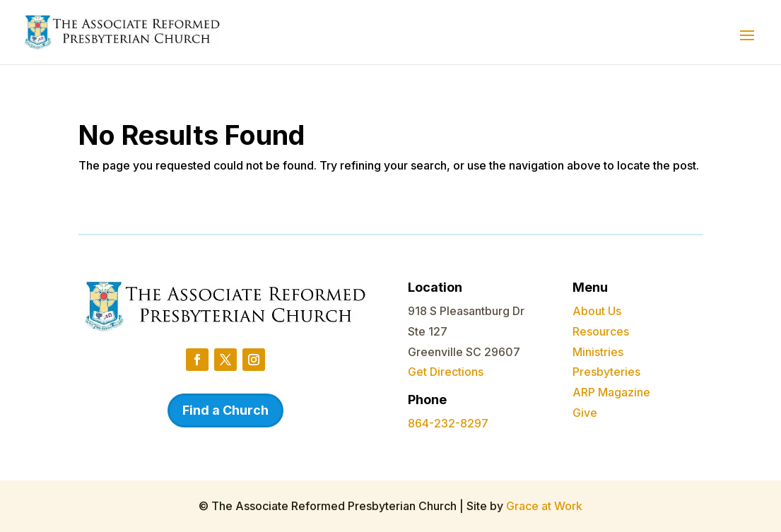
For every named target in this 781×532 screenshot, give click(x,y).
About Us (597, 311)
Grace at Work (544, 506)
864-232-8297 (448, 423)
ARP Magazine (611, 392)
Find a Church (225, 410)
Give (585, 413)
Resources (601, 331)
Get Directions (446, 372)
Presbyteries (606, 372)
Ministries (598, 352)
